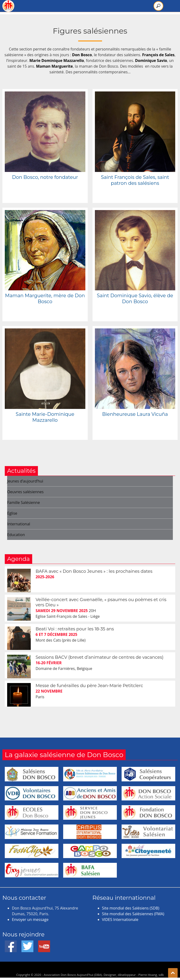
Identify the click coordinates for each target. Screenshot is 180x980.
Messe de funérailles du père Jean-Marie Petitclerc (89, 686)
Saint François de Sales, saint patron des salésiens (135, 180)
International (19, 524)
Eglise (12, 513)
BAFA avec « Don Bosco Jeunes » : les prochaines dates (94, 571)
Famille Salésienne (23, 503)
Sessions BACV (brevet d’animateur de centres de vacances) (99, 657)
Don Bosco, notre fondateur (45, 177)
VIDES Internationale (120, 920)
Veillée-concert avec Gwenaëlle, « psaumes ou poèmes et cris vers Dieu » (101, 602)
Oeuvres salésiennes (25, 492)
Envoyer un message (30, 920)
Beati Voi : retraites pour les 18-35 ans (75, 629)
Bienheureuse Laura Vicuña (135, 414)
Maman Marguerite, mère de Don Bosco (45, 299)
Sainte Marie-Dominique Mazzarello (45, 417)
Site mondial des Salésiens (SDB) (131, 908)
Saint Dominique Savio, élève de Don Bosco (135, 299)
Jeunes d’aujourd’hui (25, 481)
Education (16, 535)
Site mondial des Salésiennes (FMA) (133, 914)
